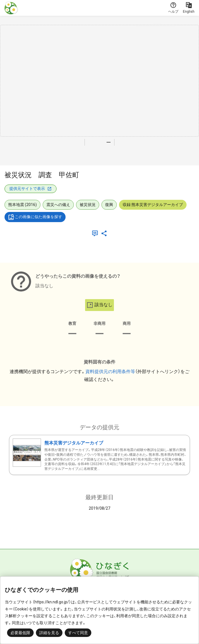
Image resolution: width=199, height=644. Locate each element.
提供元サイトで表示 (31, 189)
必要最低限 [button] (20, 633)
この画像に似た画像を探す (35, 217)
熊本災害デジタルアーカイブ (74, 443)
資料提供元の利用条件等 (110, 372)
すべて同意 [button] (78, 633)
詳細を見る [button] (49, 633)
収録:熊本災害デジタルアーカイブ (153, 205)
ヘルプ (173, 8)
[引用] (96, 233)
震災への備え (58, 205)
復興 (109, 205)
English (189, 8)
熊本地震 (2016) (22, 205)
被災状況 (88, 205)
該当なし (99, 305)
